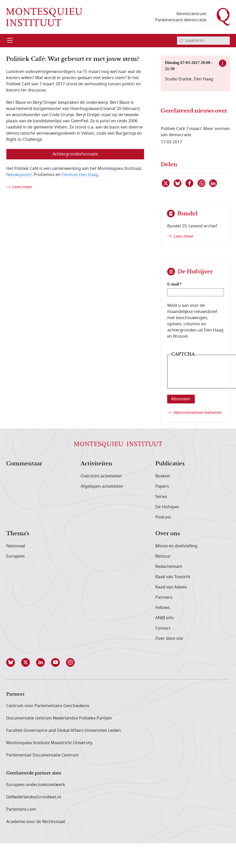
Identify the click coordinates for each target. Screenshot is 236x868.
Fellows (163, 608)
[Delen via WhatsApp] (202, 183)
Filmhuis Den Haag (80, 175)
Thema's (18, 534)
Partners (164, 597)
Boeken (163, 476)
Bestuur (163, 556)
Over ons (168, 534)
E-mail (173, 284)
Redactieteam (169, 567)
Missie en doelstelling (176, 546)
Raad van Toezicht (173, 577)
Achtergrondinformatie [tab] (75, 154)
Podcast (163, 517)
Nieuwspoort (19, 175)
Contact (163, 628)
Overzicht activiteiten (101, 476)
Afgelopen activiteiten (102, 486)
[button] (14, 662)
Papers (162, 486)
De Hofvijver (167, 507)
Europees (15, 556)
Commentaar (24, 464)
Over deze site (169, 639)
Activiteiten (96, 464)
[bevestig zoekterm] (181, 41)
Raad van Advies (171, 587)
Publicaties (170, 464)
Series (161, 497)
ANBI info (165, 618)
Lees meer (22, 187)
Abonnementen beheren (198, 413)
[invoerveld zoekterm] (203, 41)
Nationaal (16, 546)
